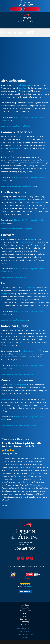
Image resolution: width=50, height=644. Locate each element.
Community (25, 619)
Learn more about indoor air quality (17, 374)
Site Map (25, 637)
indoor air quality (30, 351)
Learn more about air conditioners (16, 126)
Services (25, 605)
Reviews (25, 613)
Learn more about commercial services (19, 186)
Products (25, 608)
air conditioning (26, 85)
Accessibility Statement (25, 634)
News (25, 616)
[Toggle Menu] (25, 25)
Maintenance (25, 611)
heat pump (32, 288)
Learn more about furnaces (13, 277)
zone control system (17, 385)
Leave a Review (25, 591)
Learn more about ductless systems (17, 229)
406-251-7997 (25, 5)
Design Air (23, 88)
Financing (25, 624)
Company (25, 622)
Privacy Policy (25, 632)
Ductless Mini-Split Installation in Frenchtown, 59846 (25, 445)
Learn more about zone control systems (19, 425)
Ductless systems (18, 200)
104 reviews (28, 586)
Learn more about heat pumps (15, 320)
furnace (31, 239)
